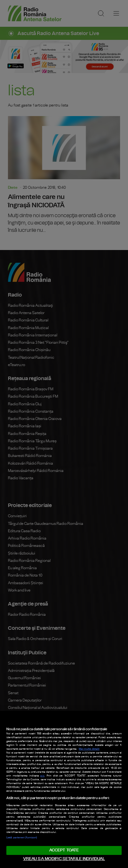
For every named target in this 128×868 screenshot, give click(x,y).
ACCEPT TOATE (64, 850)
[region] (64, 789)
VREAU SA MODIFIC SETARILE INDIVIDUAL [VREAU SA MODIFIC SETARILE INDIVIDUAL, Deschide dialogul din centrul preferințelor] (64, 859)
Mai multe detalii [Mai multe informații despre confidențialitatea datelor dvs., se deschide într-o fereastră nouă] (89, 749)
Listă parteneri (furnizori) (22, 838)
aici (42, 776)
